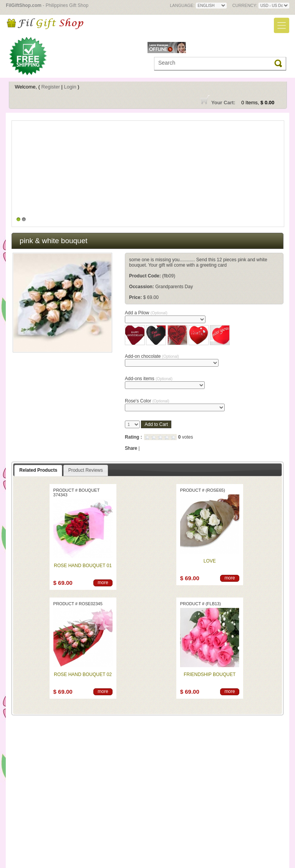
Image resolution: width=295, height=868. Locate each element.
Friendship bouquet (210, 674)
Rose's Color (147, 401)
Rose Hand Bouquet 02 (83, 674)
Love (210, 561)
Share (131, 448)
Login (70, 87)
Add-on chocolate (152, 356)
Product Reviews (86, 470)
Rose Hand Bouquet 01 (83, 566)
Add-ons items (149, 379)
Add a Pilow (146, 313)
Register (51, 87)
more (103, 583)
